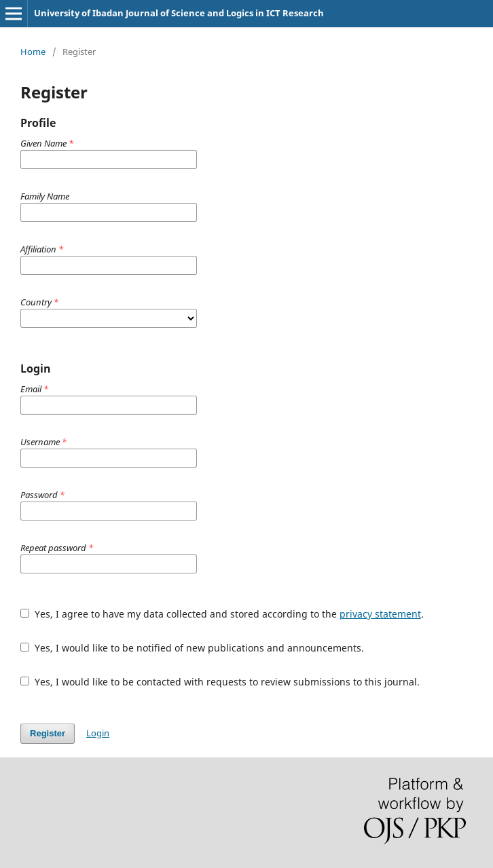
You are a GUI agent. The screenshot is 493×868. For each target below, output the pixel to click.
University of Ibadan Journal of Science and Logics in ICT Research (179, 13)
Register (48, 733)
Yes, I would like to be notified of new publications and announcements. (192, 648)
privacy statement (380, 614)
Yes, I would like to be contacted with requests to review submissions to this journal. (220, 682)
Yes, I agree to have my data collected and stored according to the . (222, 614)
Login (98, 733)
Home (33, 52)
